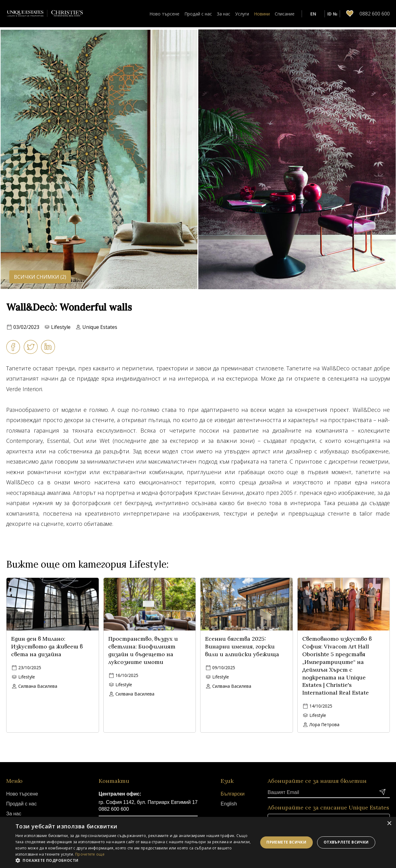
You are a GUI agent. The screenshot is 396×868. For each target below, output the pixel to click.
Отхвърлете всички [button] (346, 842)
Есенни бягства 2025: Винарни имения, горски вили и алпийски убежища (242, 646)
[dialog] (198, 842)
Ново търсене (164, 14)
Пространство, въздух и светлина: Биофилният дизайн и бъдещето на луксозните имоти (143, 650)
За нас (224, 14)
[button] (133, 860)
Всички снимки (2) (40, 277)
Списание (285, 14)
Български (232, 794)
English (229, 804)
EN (313, 14)
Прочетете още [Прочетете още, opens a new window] (90, 854)
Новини (262, 14)
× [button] (389, 824)
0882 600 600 (114, 809)
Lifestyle (61, 327)
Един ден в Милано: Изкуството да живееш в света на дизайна (47, 646)
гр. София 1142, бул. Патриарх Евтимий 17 (148, 802)
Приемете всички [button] (286, 842)
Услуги (242, 14)
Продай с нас (198, 14)
